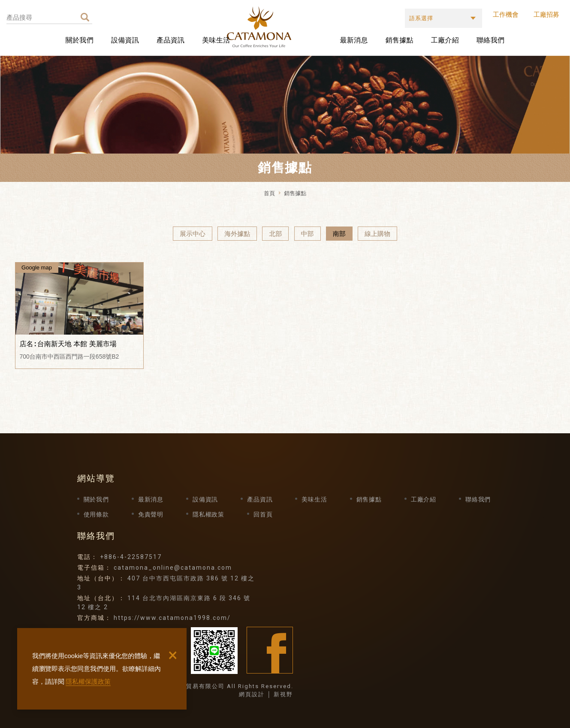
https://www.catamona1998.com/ (172, 618)
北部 (275, 234)
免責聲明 (151, 514)
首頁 (269, 193)
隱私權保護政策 (88, 681)
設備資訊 (125, 40)
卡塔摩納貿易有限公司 (287, 27)
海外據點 (237, 234)
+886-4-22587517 (131, 557)
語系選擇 (421, 18)
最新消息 (354, 40)
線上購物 (377, 234)
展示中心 (193, 234)
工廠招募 (546, 14)
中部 (308, 234)
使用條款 (96, 514)
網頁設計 (252, 694)
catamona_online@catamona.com (173, 568)
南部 (339, 234)
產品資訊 (170, 40)
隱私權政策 (208, 514)
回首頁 (263, 514)
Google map (37, 267)
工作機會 (506, 14)
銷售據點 (400, 40)
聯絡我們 (490, 40)
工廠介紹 (445, 40)
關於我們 (80, 40)
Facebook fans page (270, 650)
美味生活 (216, 40)
